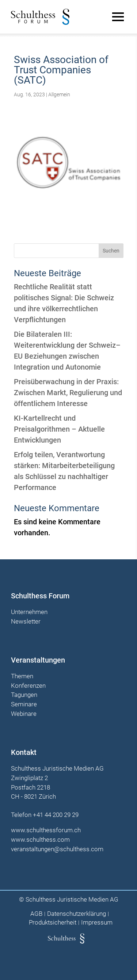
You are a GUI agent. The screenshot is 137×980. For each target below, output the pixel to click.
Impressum (97, 923)
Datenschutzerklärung (77, 914)
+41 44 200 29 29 (56, 815)
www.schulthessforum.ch (46, 830)
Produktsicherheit (53, 923)
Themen (22, 676)
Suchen (111, 251)
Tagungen (24, 695)
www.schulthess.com (40, 840)
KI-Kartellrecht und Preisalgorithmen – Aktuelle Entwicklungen (59, 429)
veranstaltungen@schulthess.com (57, 849)
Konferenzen (28, 686)
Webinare (24, 714)
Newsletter (26, 622)
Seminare (24, 705)
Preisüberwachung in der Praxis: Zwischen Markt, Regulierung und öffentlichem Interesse (68, 393)
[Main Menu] (118, 17)
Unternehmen (29, 612)
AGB (36, 914)
